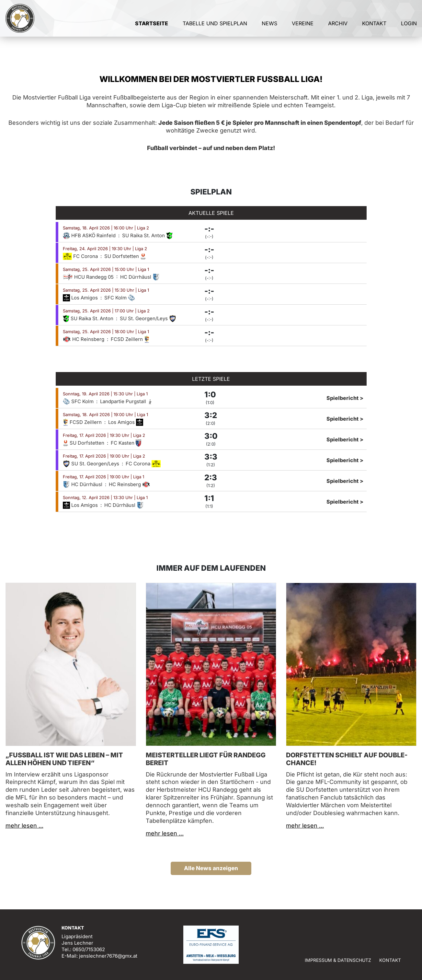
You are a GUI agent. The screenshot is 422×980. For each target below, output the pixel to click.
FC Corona (81, 256)
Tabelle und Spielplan (215, 32)
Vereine (303, 32)
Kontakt (374, 32)
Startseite (152, 32)
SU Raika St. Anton (148, 235)
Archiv (338, 32)
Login (409, 32)
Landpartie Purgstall (126, 401)
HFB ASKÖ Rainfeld (90, 235)
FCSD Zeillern (130, 339)
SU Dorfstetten (125, 256)
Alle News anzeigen (211, 868)
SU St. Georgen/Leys (148, 318)
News (269, 32)
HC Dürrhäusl (140, 277)
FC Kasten (126, 443)
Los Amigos (81, 298)
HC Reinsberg (84, 339)
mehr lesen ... (24, 826)
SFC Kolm (120, 298)
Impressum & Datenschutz (338, 960)
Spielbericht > (345, 398)
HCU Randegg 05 (89, 277)
